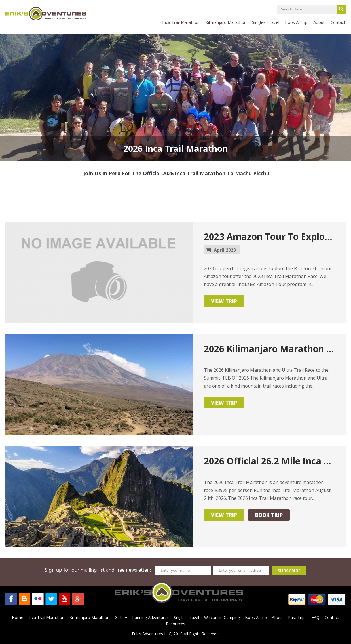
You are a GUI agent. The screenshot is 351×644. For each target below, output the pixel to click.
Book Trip (269, 515)
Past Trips (297, 617)
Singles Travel (266, 22)
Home (18, 617)
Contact (338, 22)
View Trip (224, 301)
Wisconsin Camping (222, 617)
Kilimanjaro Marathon (226, 22)
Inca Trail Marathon (181, 22)
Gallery (121, 617)
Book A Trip (296, 22)
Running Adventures (150, 617)
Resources (175, 624)
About (319, 22)
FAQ (316, 617)
